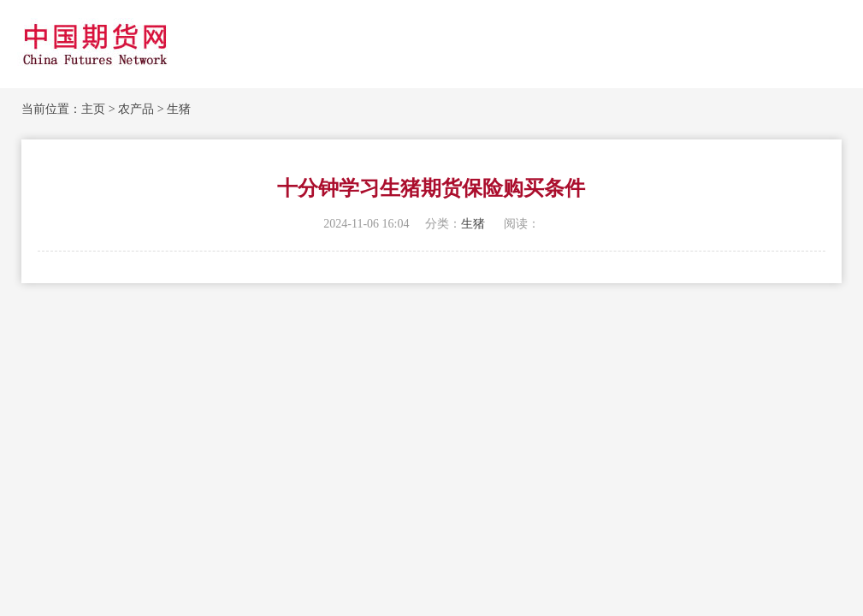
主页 (93, 109)
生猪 (179, 109)
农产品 (136, 109)
